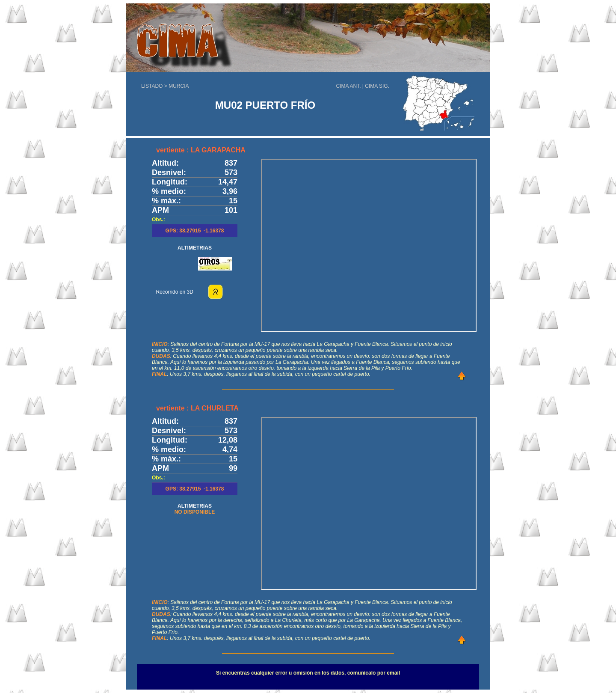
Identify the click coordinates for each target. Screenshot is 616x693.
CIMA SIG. (377, 86)
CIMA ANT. (349, 86)
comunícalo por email (374, 673)
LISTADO (152, 86)
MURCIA (179, 86)
